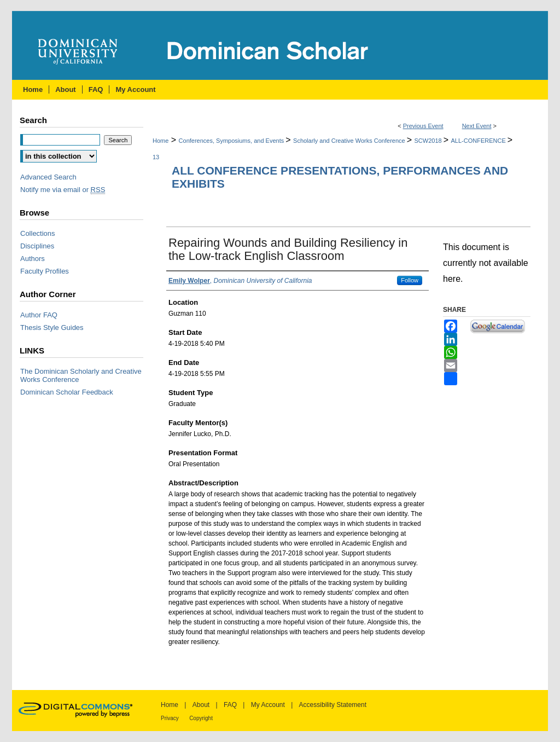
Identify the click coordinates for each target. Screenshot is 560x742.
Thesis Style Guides (52, 327)
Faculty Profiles (45, 271)
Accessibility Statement (333, 705)
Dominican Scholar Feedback (67, 392)
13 (156, 157)
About (201, 705)
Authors (33, 259)
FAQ (230, 705)
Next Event (477, 126)
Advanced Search (48, 177)
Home (161, 141)
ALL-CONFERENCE (479, 141)
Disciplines (37, 246)
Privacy (170, 718)
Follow (410, 280)
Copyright (201, 718)
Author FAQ (39, 315)
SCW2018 (429, 141)
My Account (268, 705)
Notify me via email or (63, 190)
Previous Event (423, 126)
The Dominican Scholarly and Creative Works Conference (81, 375)
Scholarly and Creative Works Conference (350, 141)
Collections (38, 233)
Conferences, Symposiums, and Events (232, 141)
